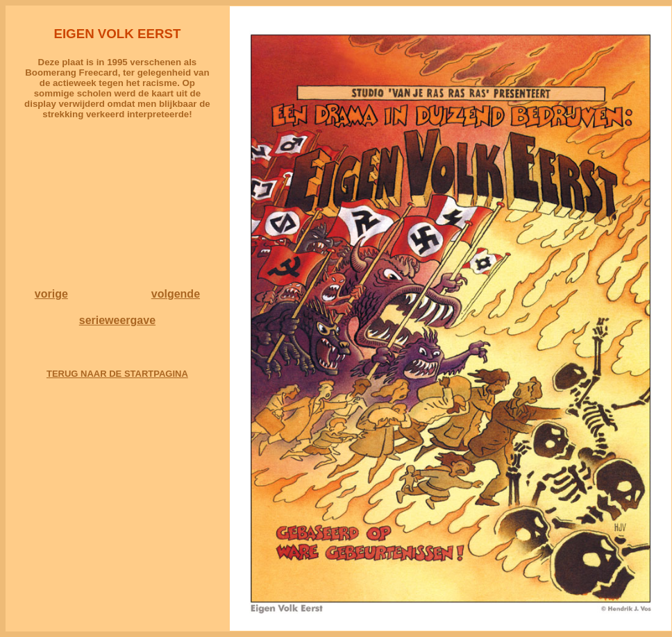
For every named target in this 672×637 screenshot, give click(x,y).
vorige (51, 294)
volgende (176, 294)
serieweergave (117, 320)
